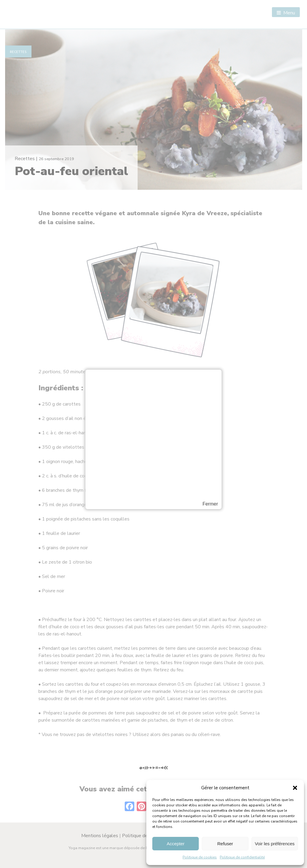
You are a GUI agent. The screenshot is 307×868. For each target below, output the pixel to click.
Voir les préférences (275, 844)
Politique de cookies (200, 857)
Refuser (225, 844)
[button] (295, 788)
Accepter (176, 844)
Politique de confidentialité (242, 857)
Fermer (210, 504)
